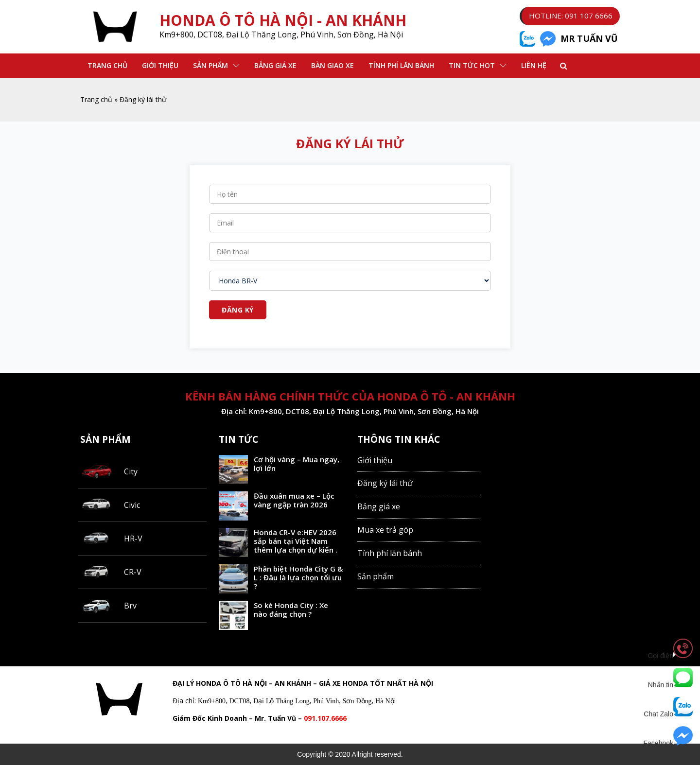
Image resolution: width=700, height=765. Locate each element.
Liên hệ (534, 65)
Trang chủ (107, 65)
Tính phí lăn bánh (401, 65)
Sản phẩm (210, 65)
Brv (130, 606)
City (131, 471)
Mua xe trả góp (385, 530)
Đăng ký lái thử (385, 483)
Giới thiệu (160, 65)
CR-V (133, 572)
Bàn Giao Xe (332, 65)
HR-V (133, 539)
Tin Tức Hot (472, 65)
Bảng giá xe (379, 506)
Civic (132, 505)
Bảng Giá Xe (275, 65)
